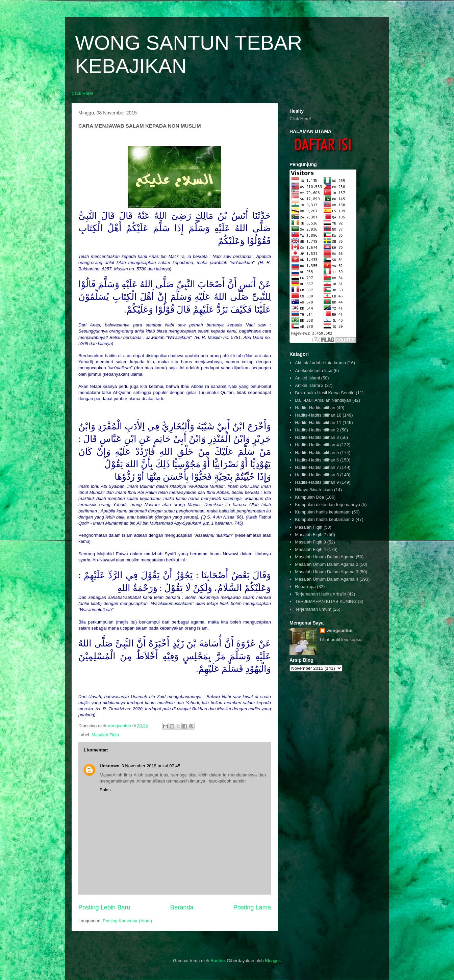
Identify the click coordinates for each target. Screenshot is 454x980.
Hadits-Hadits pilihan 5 (317, 453)
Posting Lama (252, 907)
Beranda (182, 907)
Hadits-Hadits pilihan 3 (317, 437)
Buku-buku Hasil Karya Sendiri (325, 393)
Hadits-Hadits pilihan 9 (317, 482)
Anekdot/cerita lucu (314, 370)
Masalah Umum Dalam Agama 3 (326, 572)
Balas (105, 790)
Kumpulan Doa (309, 497)
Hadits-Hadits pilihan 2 (317, 430)
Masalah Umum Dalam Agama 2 (326, 564)
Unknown (110, 766)
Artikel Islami (307, 378)
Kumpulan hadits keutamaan (323, 512)
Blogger (272, 961)
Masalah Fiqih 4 (310, 549)
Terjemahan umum (313, 609)
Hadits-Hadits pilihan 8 (317, 475)
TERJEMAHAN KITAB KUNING (326, 601)
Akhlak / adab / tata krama (320, 363)
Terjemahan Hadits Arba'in (320, 594)
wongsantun (340, 630)
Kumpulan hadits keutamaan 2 (325, 519)
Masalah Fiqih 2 (310, 535)
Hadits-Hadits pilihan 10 (318, 415)
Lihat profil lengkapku (341, 640)
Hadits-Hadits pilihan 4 (317, 445)
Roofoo (218, 961)
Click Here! (82, 93)
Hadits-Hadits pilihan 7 (317, 467)
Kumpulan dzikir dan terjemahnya (327, 505)
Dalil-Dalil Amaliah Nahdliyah (323, 400)
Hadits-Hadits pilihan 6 (317, 460)
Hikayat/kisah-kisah (314, 490)
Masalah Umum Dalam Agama (325, 557)
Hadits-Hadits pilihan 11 (318, 422)
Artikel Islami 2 (309, 385)
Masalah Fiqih (105, 735)
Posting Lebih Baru (104, 907)
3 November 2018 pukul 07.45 (151, 766)
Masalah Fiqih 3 (310, 542)
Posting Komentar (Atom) (127, 921)
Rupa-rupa (305, 587)
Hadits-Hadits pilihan (315, 408)
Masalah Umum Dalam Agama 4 (326, 579)
